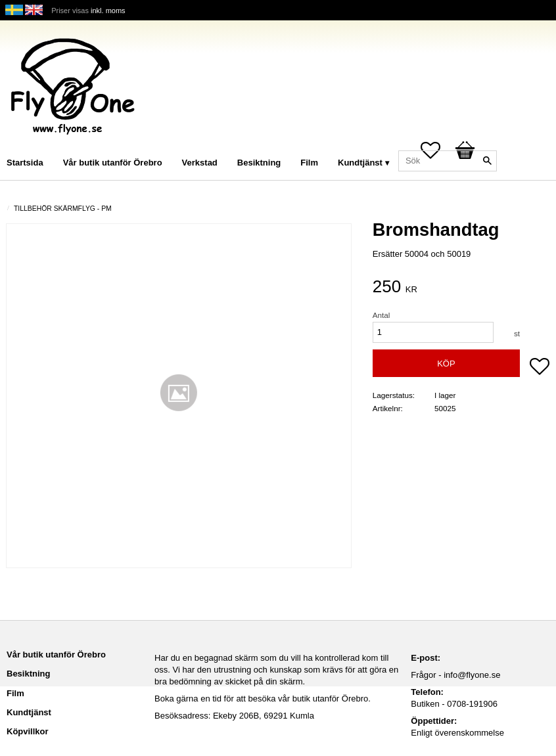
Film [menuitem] (309, 163)
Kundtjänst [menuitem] (360, 163)
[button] (540, 368)
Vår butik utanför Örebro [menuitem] (113, 163)
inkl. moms (108, 11)
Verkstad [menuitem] (200, 163)
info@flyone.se (472, 675)
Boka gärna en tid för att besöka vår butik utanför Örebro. (263, 699)
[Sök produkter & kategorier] (448, 161)
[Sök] (487, 161)
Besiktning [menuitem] (259, 163)
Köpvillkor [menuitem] (28, 731)
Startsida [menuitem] (25, 163)
